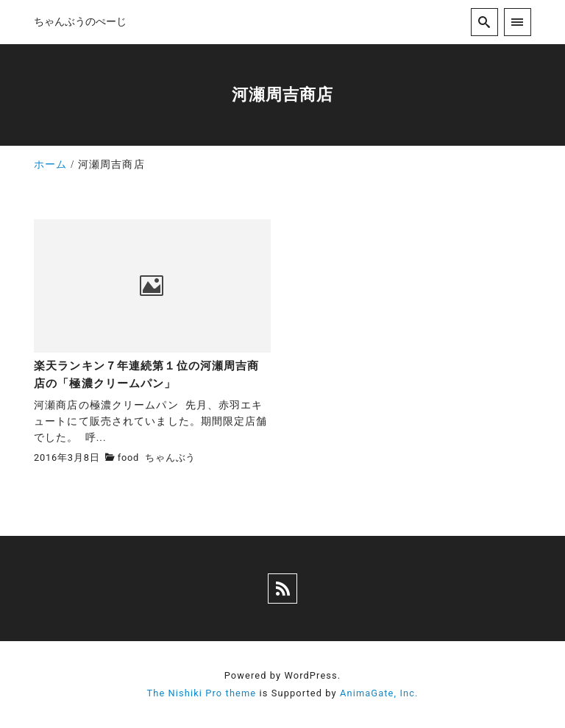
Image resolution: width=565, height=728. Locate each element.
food (128, 457)
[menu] (518, 22)
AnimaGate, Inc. (379, 693)
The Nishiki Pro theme (201, 693)
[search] (484, 22)
